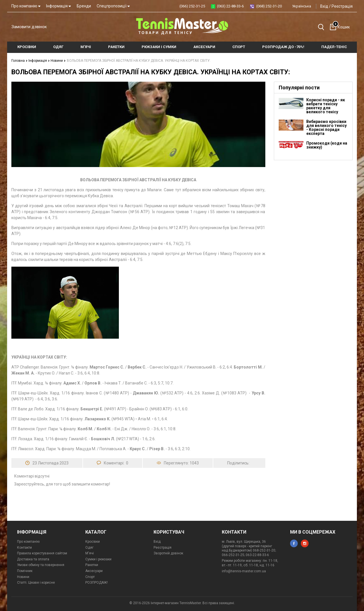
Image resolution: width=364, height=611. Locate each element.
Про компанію (26, 6)
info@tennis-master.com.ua (244, 571)
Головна (19, 61)
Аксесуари (94, 571)
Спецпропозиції (113, 6)
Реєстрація (342, 6)
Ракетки (92, 565)
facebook (294, 543)
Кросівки (93, 542)
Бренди (84, 6)
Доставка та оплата (33, 559)
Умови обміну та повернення (41, 565)
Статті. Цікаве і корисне (36, 583)
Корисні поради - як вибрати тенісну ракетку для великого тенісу (326, 106)
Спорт (90, 577)
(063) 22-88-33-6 (230, 6)
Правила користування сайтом (42, 553)
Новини (58, 61)
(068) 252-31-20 (269, 6)
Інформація (58, 6)
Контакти (24, 548)
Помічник (25, 571)
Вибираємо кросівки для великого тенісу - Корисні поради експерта (326, 127)
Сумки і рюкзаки (98, 559)
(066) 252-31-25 (192, 6)
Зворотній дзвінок (168, 553)
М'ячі (90, 553)
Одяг (89, 548)
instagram (305, 543)
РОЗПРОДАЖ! (97, 583)
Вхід (324, 6)
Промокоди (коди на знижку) (327, 145)
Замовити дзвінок (29, 27)
